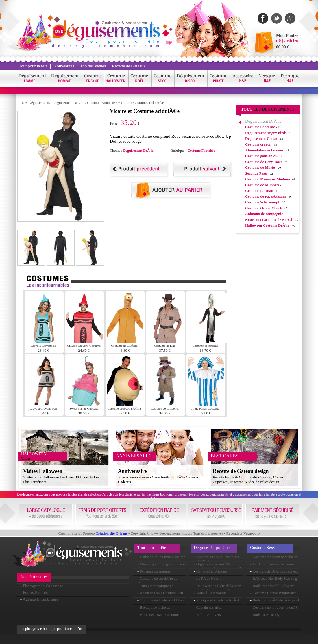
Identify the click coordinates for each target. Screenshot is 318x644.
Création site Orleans (112, 533)
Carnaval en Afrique (211, 571)
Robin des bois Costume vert (162, 593)
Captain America (209, 607)
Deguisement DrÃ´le (68, 103)
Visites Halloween (43, 471)
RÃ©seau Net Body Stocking (275, 578)
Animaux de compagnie (264, 214)
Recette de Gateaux (129, 66)
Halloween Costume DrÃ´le (267, 225)
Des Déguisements (36, 103)
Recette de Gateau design (241, 471)
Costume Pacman (259, 191)
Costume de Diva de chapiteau (276, 571)
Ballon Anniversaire (211, 615)
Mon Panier (287, 36)
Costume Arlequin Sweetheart (275, 557)
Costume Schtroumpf (262, 202)
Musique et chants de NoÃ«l (218, 600)
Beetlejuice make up (155, 607)
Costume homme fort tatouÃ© (276, 607)
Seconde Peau (256, 173)
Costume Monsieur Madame (268, 179)
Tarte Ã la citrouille (211, 593)
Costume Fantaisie (101, 103)
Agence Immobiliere (40, 599)
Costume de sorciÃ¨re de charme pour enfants (157, 581)
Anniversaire (132, 471)
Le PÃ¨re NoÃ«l (209, 578)
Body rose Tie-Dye (267, 615)
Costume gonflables (261, 156)
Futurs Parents (35, 592)
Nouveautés (64, 66)
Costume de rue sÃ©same (266, 196)
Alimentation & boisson (264, 150)
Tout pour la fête (33, 66)
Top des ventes (93, 66)
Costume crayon (258, 144)
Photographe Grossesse (43, 586)
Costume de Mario (260, 167)
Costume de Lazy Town (264, 162)
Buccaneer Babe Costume (159, 615)
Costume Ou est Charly (264, 208)
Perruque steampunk (155, 571)
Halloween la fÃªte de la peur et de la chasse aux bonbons (217, 588)
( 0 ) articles (287, 41)
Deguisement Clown (261, 138)
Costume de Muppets (262, 185)
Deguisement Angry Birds (266, 133)
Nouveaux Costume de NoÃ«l (269, 220)
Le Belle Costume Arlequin (273, 564)
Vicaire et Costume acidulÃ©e (141, 103)
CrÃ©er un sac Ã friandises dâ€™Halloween (216, 559)
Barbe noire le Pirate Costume (163, 557)
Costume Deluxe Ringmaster (274, 593)
